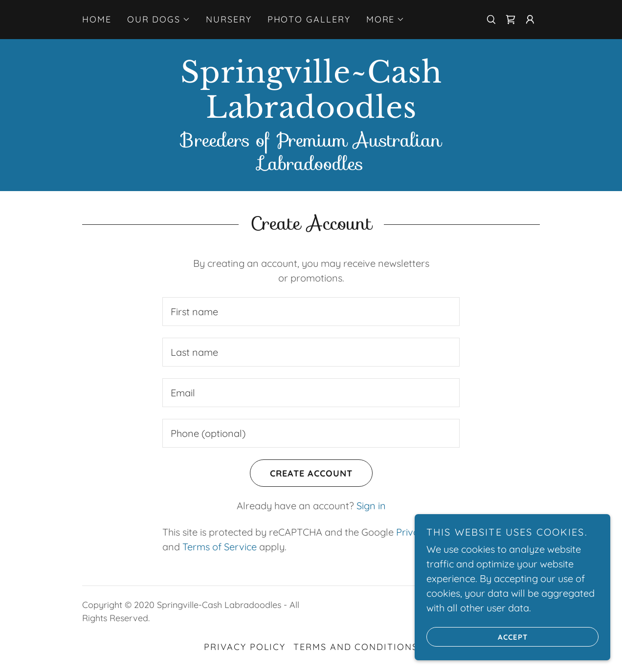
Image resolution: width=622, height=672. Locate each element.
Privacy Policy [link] (245, 647)
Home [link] (97, 19)
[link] (511, 20)
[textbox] (311, 312)
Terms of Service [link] (220, 547)
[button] (159, 20)
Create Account (301, 473)
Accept (477, 637)
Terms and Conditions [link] (356, 647)
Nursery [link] (229, 19)
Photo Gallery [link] (309, 19)
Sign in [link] (371, 506)
